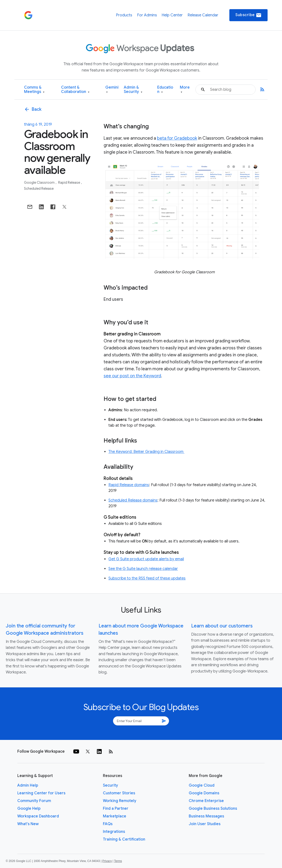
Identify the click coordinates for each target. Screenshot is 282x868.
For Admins (147, 15)
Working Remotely (120, 801)
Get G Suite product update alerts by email (146, 559)
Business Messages (206, 816)
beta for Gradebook (177, 138)
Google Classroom (40, 183)
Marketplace (115, 816)
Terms (118, 861)
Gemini (112, 90)
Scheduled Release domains (133, 500)
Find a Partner (116, 809)
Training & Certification (124, 839)
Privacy (107, 861)
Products (124, 15)
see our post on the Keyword (132, 376)
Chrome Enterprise (206, 801)
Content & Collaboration (75, 90)
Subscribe (248, 15)
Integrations (114, 832)
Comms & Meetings (34, 90)
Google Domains (204, 793)
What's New (28, 824)
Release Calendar (203, 15)
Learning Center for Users (41, 793)
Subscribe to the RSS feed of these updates (147, 578)
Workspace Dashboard (38, 816)
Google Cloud (202, 785)
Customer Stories (119, 793)
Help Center (172, 15)
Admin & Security (133, 90)
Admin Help (28, 785)
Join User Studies (205, 824)
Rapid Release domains (129, 485)
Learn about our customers (222, 626)
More (185, 90)
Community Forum (34, 801)
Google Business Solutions (213, 809)
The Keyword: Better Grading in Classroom (146, 452)
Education (165, 90)
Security (110, 785)
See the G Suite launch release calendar (143, 569)
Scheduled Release (39, 189)
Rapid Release (69, 183)
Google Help (29, 809)
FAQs (108, 824)
